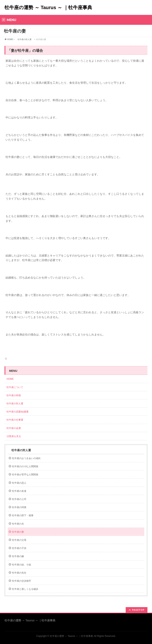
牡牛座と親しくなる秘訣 (25, 589)
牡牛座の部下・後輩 (23, 515)
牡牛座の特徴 (14, 395)
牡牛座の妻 (18, 532)
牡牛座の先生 (19, 573)
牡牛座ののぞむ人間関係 (25, 466)
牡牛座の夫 (18, 524)
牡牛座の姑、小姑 (22, 565)
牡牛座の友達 (19, 491)
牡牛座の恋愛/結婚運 (18, 412)
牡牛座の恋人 (19, 483)
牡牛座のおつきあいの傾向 (26, 458)
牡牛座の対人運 (25, 39)
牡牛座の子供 (19, 548)
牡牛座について (16, 387)
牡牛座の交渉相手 (22, 581)
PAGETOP (138, 610)
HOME (10, 39)
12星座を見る (14, 436)
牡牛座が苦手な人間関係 (25, 475)
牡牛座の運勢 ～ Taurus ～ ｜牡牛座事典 (48, 7)
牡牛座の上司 (19, 499)
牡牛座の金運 (14, 428)
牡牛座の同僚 (19, 507)
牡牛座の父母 (19, 540)
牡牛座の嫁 (18, 556)
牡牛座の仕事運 (15, 420)
